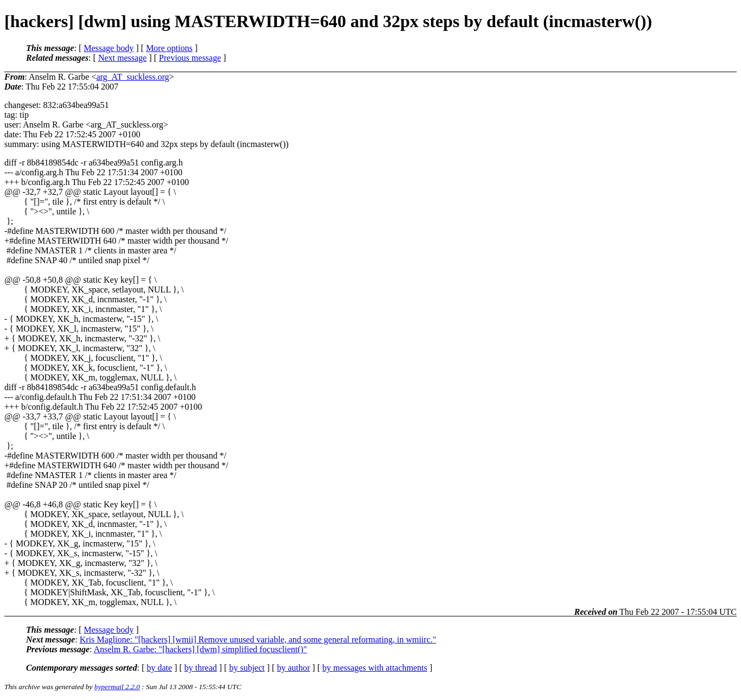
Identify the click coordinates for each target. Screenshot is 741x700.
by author (293, 668)
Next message (122, 58)
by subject (247, 668)
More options (169, 48)
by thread (201, 668)
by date (159, 668)
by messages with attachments (375, 668)
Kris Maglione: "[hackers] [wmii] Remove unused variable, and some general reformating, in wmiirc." (258, 639)
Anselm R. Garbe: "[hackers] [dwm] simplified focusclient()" (200, 649)
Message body (109, 48)
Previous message (190, 58)
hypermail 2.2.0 (117, 687)
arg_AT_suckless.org (132, 77)
